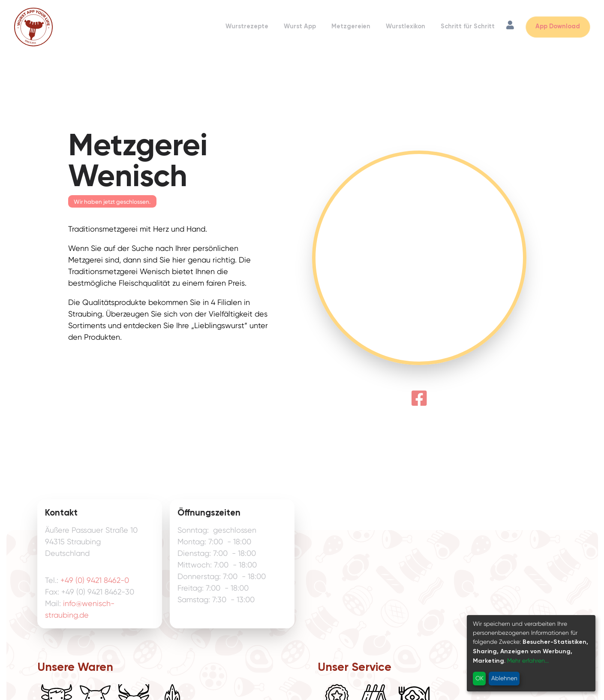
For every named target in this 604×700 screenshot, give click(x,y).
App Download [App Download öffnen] (558, 27)
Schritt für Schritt (468, 27)
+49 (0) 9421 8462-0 (95, 580)
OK (479, 678)
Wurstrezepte (247, 27)
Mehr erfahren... (528, 661)
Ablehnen (504, 678)
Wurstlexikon (406, 27)
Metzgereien (351, 27)
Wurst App (300, 27)
